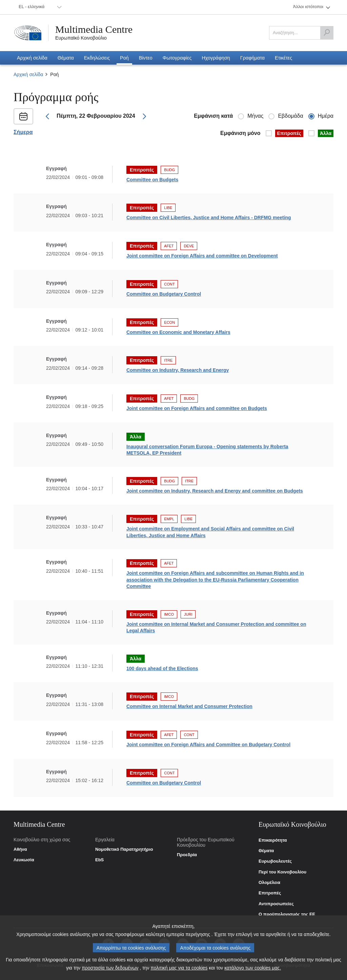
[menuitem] (39, 7)
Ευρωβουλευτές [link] (275, 861)
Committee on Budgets (152, 180)
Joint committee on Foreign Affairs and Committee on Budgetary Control (208, 745)
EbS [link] (99, 860)
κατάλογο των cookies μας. (253, 968)
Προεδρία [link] (187, 855)
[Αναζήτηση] (327, 33)
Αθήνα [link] (20, 849)
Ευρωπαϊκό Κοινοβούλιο (81, 38)
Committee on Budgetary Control (164, 294)
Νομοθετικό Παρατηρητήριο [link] (124, 849)
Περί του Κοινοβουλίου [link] (282, 872)
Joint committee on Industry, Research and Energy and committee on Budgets (215, 491)
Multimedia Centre (94, 29)
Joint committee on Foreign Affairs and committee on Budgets (197, 408)
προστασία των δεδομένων (110, 968)
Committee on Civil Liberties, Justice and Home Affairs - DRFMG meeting (209, 218)
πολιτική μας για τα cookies (179, 968)
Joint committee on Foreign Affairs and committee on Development (202, 256)
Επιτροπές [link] (270, 893)
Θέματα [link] (266, 851)
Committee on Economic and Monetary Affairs (178, 332)
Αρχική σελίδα (28, 74)
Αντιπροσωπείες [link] (276, 904)
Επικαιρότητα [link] (273, 840)
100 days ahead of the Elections (162, 668)
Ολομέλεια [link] (269, 883)
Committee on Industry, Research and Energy (178, 370)
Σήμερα (23, 132)
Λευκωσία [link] (24, 860)
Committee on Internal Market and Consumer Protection (189, 706)
